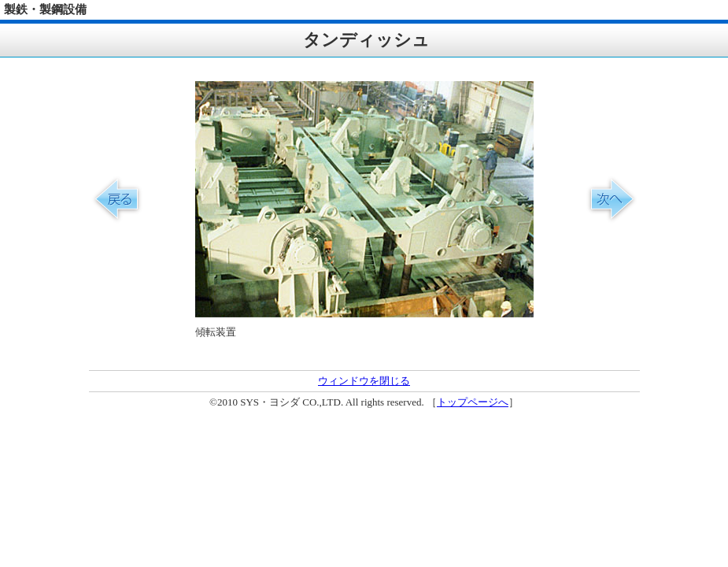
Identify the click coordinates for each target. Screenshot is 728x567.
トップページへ (473, 402)
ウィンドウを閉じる (364, 381)
